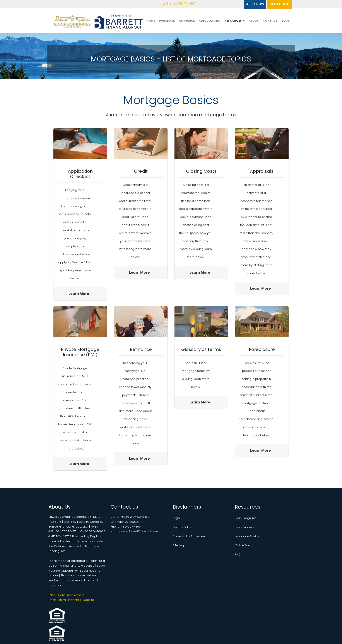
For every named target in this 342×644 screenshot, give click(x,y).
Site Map (179, 545)
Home (151, 21)
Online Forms (244, 545)
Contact (270, 21)
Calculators (209, 21)
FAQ (238, 554)
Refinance (187, 21)
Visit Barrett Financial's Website (72, 600)
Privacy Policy (182, 527)
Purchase (167, 21)
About (254, 21)
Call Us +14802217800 (176, 4)
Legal (177, 518)
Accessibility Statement (189, 536)
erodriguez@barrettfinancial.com (134, 531)
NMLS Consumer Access (67, 595)
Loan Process (244, 527)
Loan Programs (246, 518)
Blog (286, 21)
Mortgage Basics (247, 536)
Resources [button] (233, 21)
